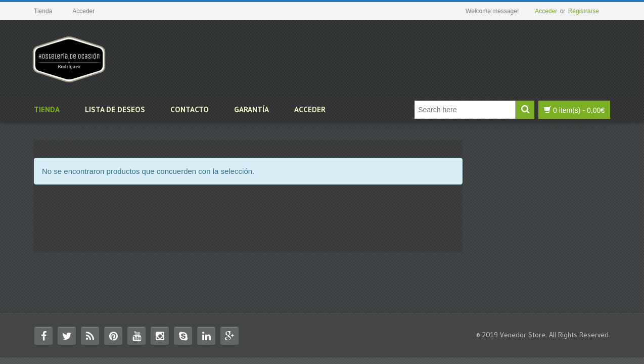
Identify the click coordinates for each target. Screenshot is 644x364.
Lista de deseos (115, 109)
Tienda (47, 109)
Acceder (546, 11)
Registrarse (584, 11)
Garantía (251, 109)
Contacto (190, 109)
